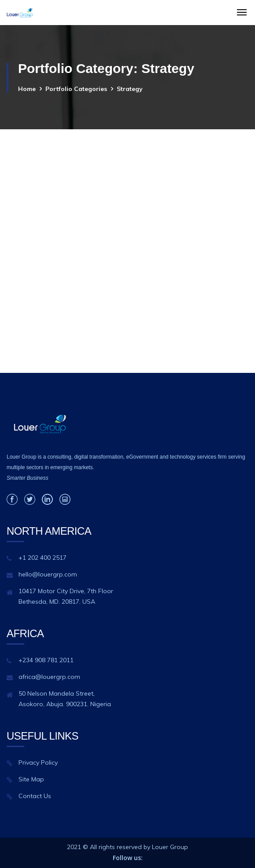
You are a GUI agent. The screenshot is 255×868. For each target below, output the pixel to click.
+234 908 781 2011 (46, 660)
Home (27, 89)
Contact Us (35, 796)
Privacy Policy (38, 762)
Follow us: (128, 858)
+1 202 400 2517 (42, 558)
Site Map (31, 779)
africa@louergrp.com (49, 677)
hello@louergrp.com (48, 574)
